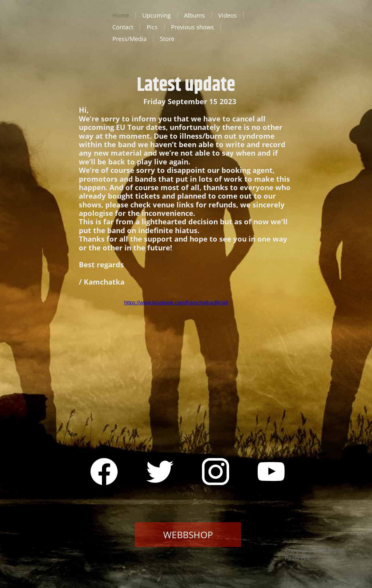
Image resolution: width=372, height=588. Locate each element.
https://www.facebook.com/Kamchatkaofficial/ (176, 303)
